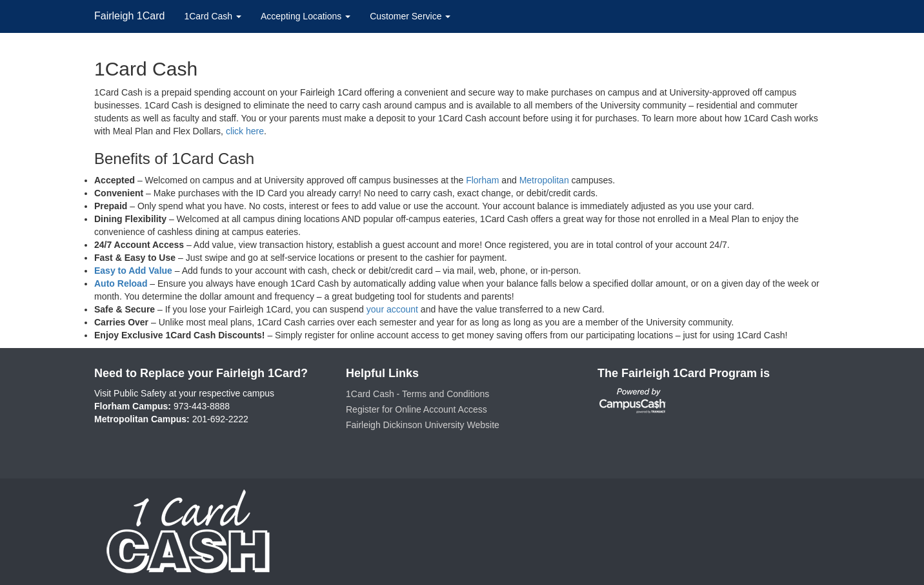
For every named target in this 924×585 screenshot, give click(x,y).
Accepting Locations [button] (306, 16)
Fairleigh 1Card (129, 16)
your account (392, 309)
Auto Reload (121, 283)
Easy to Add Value (133, 271)
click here (245, 131)
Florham (482, 180)
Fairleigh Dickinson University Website (423, 425)
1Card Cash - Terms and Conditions (417, 394)
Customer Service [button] (410, 16)
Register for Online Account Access (417, 409)
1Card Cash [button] (213, 16)
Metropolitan (544, 180)
